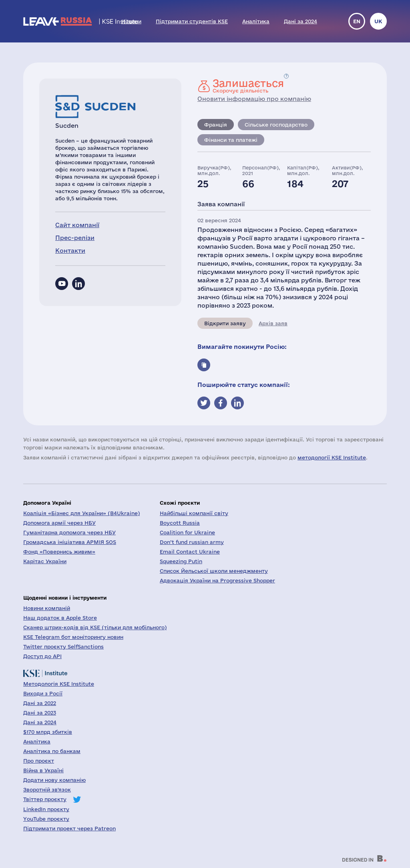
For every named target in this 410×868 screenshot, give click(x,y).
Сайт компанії (77, 225)
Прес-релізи (75, 238)
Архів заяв (273, 323)
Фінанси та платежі (231, 140)
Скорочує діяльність (248, 86)
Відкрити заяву (225, 323)
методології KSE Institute (332, 457)
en (357, 21)
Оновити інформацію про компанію (254, 99)
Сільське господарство (276, 125)
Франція (216, 125)
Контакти (70, 251)
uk (378, 21)
